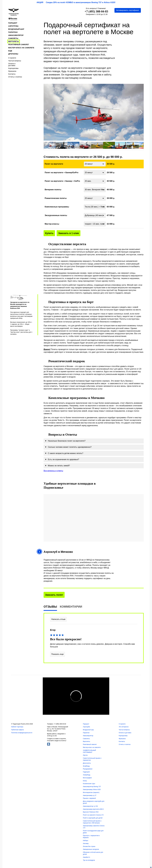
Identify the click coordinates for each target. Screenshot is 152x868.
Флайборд (86, 766)
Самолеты (13, 38)
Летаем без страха (89, 846)
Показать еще (57, 654)
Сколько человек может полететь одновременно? (68, 447)
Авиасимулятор (16, 35)
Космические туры (89, 784)
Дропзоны (13, 54)
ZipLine (85, 755)
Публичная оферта (17, 730)
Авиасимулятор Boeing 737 (92, 787)
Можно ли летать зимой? (57, 466)
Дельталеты (87, 763)
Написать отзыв (58, 619)
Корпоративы (13, 68)
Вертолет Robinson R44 (91, 812)
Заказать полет (54, 595)
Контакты (12, 74)
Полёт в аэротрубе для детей (93, 818)
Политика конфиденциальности (22, 733)
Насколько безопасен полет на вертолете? (65, 441)
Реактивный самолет (19, 45)
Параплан (13, 32)
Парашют (13, 23)
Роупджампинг (88, 769)
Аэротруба (13, 26)
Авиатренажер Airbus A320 (92, 790)
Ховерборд (87, 775)
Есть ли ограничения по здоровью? (62, 460)
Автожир (86, 843)
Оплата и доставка (12, 65)
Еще (10, 51)
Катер (85, 781)
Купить (49, 233)
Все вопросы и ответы (53, 471)
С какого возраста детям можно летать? (64, 453)
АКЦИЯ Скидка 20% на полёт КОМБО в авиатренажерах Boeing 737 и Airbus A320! (76, 2)
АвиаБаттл (86, 857)
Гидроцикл (86, 772)
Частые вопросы (15, 61)
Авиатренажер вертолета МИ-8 (93, 809)
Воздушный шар (16, 29)
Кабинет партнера (17, 727)
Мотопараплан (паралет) (91, 792)
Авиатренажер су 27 (90, 795)
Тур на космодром (89, 860)
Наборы (85, 841)
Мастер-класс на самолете (21, 48)
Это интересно (124, 727)
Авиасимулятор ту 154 (90, 806)
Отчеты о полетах (15, 77)
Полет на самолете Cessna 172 (93, 815)
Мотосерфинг (87, 778)
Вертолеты (14, 41)
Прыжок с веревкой (89, 798)
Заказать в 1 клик (68, 233)
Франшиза (12, 71)
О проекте (12, 58)
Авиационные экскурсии (91, 849)
